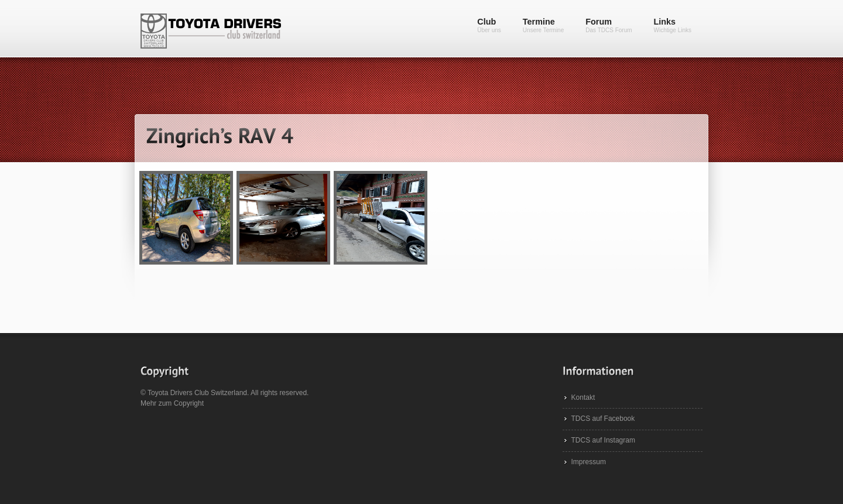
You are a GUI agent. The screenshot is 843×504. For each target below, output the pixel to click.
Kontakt (583, 397)
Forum (609, 25)
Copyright (189, 403)
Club (489, 25)
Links (673, 25)
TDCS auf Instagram (603, 440)
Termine (543, 25)
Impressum (589, 462)
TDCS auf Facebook (603, 419)
